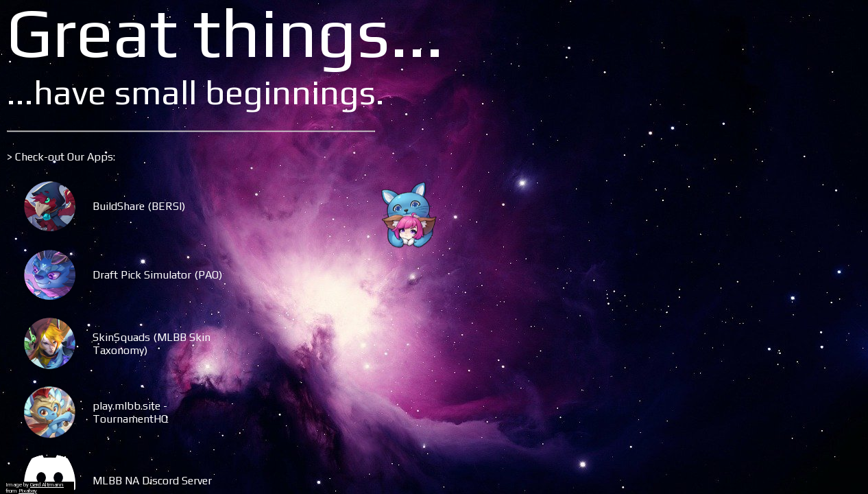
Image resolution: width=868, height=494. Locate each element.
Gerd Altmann (47, 485)
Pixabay (28, 491)
